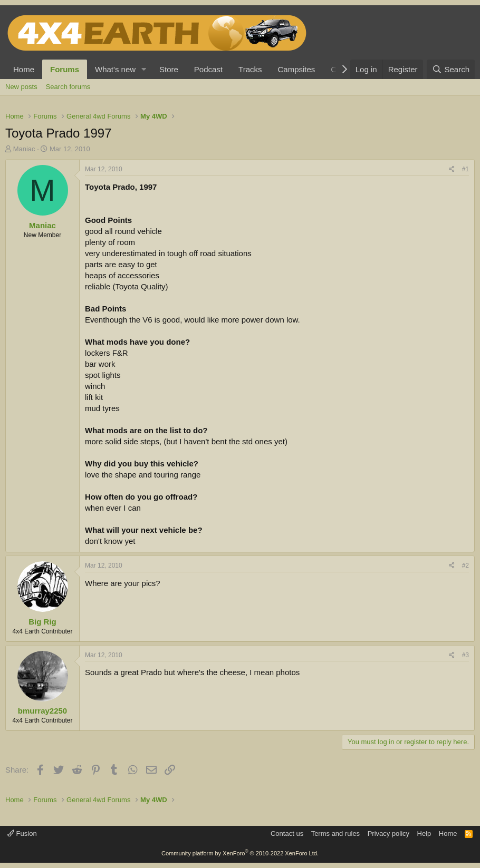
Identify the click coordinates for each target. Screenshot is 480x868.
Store (169, 69)
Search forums (68, 87)
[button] (144, 69)
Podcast (208, 69)
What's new (115, 69)
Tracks (250, 69)
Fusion (22, 833)
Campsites (296, 69)
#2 (465, 565)
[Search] (451, 69)
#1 (465, 169)
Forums (65, 69)
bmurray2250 (42, 711)
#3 (465, 655)
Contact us (287, 833)
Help (424, 833)
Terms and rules (335, 833)
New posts (21, 87)
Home (24, 69)
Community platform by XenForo (240, 853)
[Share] (452, 169)
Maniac (24, 149)
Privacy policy (388, 833)
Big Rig (42, 622)
